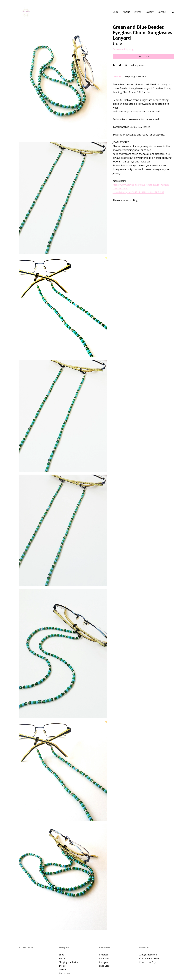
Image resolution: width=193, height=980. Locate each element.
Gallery (150, 12)
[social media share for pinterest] (126, 65)
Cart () (162, 12)
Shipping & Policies (136, 76)
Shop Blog (104, 966)
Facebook (104, 958)
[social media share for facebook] (114, 65)
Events (138, 12)
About (126, 12)
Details (117, 76)
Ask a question (138, 65)
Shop (116, 12)
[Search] (173, 12)
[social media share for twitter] (120, 65)
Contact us (64, 973)
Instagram (104, 962)
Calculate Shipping (123, 49)
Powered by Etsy (147, 962)
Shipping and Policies (69, 962)
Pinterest (104, 955)
